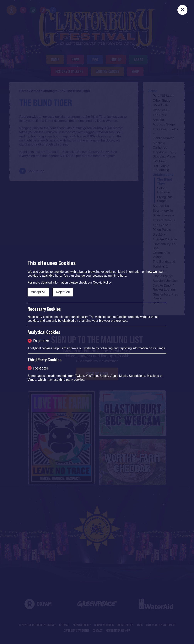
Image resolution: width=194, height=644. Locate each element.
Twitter (80, 376)
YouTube (92, 376)
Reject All (63, 292)
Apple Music (119, 376)
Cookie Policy (102, 282)
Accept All (38, 292)
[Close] (182, 10)
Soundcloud (137, 376)
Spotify (104, 376)
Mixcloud (153, 376)
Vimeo (32, 380)
